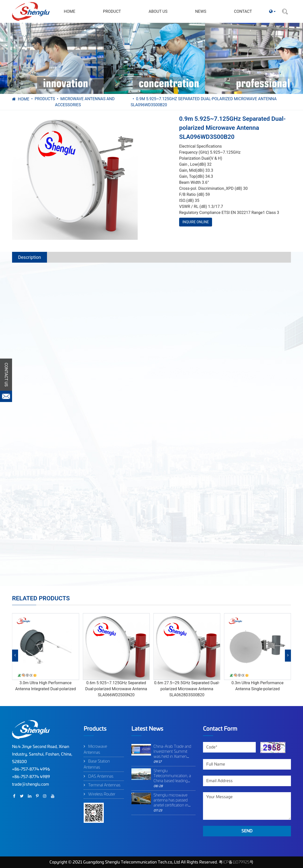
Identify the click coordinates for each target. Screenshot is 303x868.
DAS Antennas (101, 776)
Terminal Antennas (104, 785)
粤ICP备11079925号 (236, 862)
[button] (15, 656)
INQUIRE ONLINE (196, 222)
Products (45, 99)
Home (23, 99)
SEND (247, 831)
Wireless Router (102, 794)
